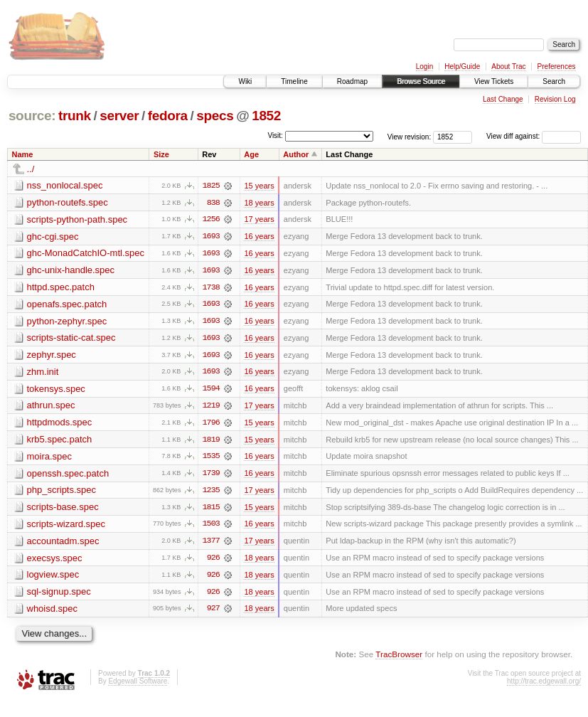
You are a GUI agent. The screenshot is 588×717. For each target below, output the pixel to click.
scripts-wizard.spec (66, 527)
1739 (211, 476)
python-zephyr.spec (67, 322)
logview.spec (53, 578)
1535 (211, 459)
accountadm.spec (63, 544)
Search (554, 81)
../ (31, 169)
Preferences (557, 67)
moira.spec (50, 458)
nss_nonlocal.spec (65, 185)
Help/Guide (462, 67)
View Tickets (494, 81)
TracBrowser (399, 658)
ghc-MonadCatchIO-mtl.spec (86, 254)
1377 (211, 544)
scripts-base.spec (63, 510)
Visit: (275, 136)
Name (23, 154)
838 (213, 203)
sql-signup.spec (59, 595)
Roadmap (352, 81)
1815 (211, 510)
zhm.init (43, 373)
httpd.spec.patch (61, 288)
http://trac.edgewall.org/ (544, 685)
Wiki (245, 81)
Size (161, 154)
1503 (211, 527)
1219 (211, 408)
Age (251, 154)
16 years (259, 237)
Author (296, 154)
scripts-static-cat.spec (71, 339)
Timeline (294, 81)
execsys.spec (55, 561)
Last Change (503, 99)
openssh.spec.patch (68, 476)
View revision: (410, 136)
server (119, 116)
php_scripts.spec (62, 493)
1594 (211, 391)
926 (213, 561)
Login (424, 67)
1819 (211, 442)
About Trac (508, 67)
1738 (211, 288)
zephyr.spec (52, 356)
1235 (211, 493)
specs (215, 116)
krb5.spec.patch (60, 441)
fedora (168, 116)
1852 (266, 116)
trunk (75, 116)
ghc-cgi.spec (53, 237)
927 (213, 612)
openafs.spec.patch (67, 305)
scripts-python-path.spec (77, 219)
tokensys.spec (56, 390)
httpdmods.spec (60, 424)
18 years (259, 203)
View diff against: (534, 136)
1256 (211, 220)
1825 (211, 186)
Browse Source (421, 81)
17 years (259, 220)
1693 (211, 237)
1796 (211, 425)
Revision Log (555, 99)
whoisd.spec (53, 612)
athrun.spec (51, 407)
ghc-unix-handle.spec (71, 271)
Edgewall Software (138, 685)
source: (32, 116)
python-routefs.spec (68, 202)
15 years (259, 186)
